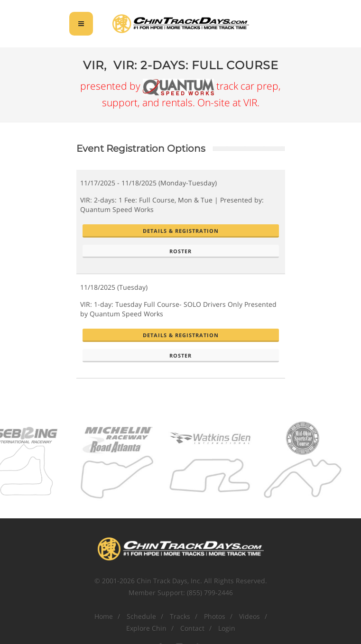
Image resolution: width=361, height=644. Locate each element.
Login (227, 628)
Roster (180, 251)
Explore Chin (146, 628)
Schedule (141, 616)
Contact (192, 628)
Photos (215, 616)
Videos (250, 616)
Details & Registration (181, 231)
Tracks (180, 616)
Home (104, 616)
